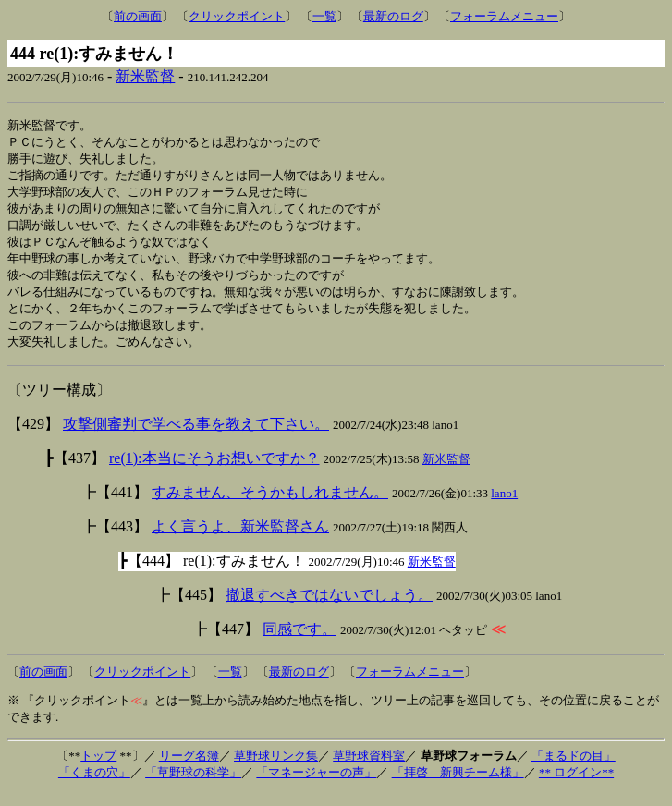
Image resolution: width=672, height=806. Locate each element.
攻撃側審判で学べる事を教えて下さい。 (196, 437)
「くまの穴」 (94, 785)
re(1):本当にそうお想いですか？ (214, 471)
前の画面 (138, 16)
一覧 (324, 16)
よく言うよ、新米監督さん (240, 539)
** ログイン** (576, 785)
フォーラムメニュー (504, 16)
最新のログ (393, 16)
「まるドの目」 (574, 769)
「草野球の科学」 (193, 785)
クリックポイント (237, 16)
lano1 (504, 506)
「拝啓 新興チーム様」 (458, 785)
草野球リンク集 (276, 769)
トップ (98, 769)
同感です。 (299, 642)
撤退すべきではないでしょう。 (329, 608)
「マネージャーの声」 (316, 785)
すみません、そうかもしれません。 (270, 505)
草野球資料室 (369, 769)
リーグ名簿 (189, 769)
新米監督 (145, 76)
